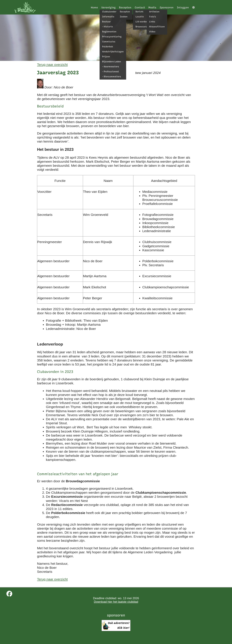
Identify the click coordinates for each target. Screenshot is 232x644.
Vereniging (109, 7)
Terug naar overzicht (52, 65)
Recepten (125, 7)
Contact (140, 7)
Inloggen (183, 7)
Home (94, 7)
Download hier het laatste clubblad (116, 602)
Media (152, 7)
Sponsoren (167, 7)
